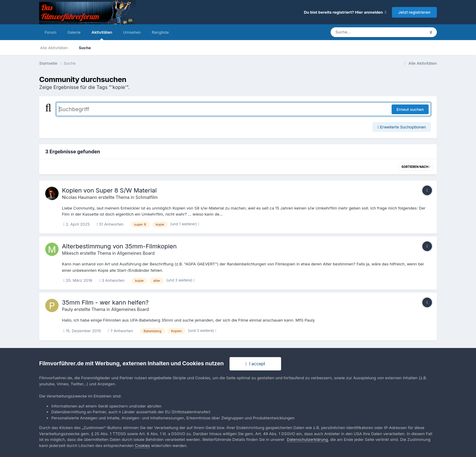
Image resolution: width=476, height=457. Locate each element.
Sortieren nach (416, 167)
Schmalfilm (146, 197)
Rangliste (160, 32)
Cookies (142, 445)
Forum (51, 32)
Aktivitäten (102, 35)
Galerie (74, 32)
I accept (255, 364)
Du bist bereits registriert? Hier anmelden (345, 12)
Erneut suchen (410, 109)
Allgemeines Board (136, 253)
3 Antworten (112, 280)
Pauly (67, 309)
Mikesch (70, 253)
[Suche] (366, 32)
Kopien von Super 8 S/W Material (109, 190)
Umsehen (132, 32)
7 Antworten (120, 331)
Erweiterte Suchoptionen (402, 127)
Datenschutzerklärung (307, 439)
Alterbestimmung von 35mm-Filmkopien (119, 246)
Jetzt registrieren (414, 12)
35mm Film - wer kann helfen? (105, 302)
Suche (85, 48)
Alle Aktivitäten (54, 48)
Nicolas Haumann (80, 197)
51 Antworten (110, 224)
